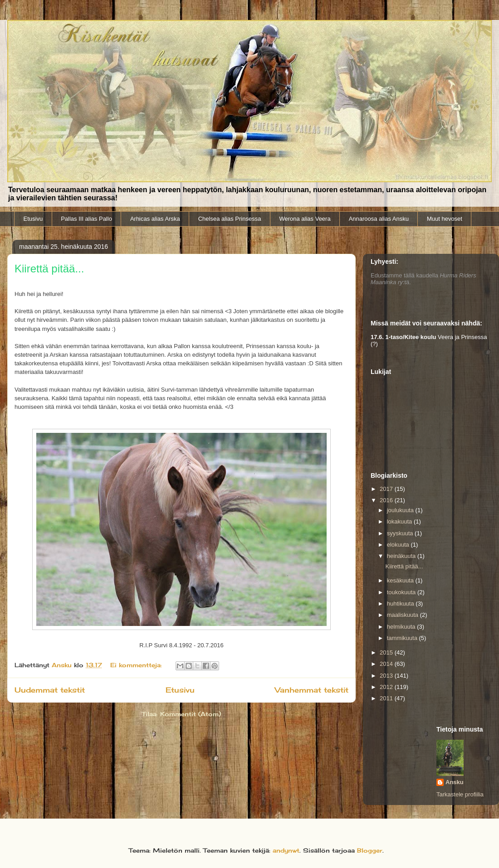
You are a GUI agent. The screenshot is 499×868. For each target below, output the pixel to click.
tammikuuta (403, 638)
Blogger (370, 850)
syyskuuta (401, 533)
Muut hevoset (445, 219)
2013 (387, 676)
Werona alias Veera (305, 219)
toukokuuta (402, 592)
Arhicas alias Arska (155, 219)
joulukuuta (401, 510)
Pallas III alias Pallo (86, 219)
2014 (387, 664)
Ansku (455, 782)
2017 (387, 489)
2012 (387, 687)
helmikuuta (402, 627)
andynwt (286, 850)
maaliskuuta (404, 615)
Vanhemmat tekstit (312, 690)
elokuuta (399, 545)
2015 (387, 652)
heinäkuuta (402, 556)
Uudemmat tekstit (50, 690)
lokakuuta (400, 521)
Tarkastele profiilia (460, 794)
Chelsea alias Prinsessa (230, 219)
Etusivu (33, 219)
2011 (387, 698)
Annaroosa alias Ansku (379, 219)
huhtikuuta (401, 604)
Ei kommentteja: (137, 665)
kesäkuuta (401, 580)
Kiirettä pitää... (49, 269)
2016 (387, 500)
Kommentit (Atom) (191, 714)
